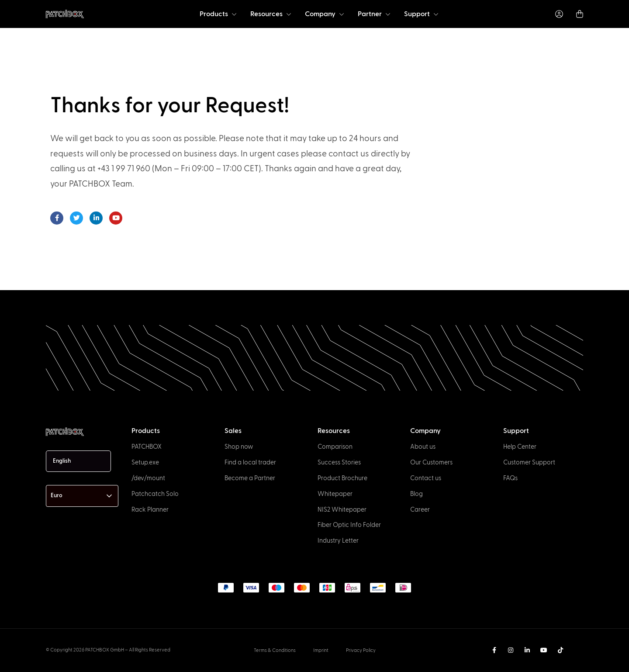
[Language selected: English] (78, 461)
